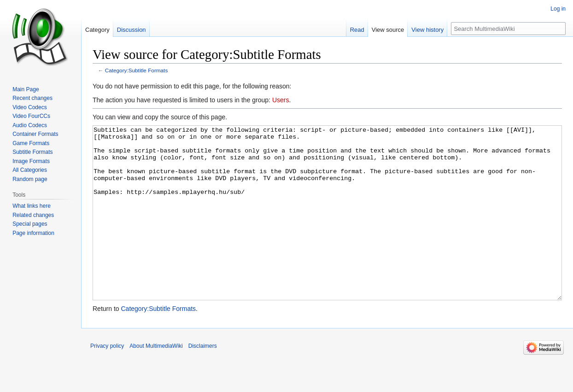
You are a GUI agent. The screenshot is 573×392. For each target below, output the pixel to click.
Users (281, 100)
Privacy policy (107, 380)
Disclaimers (203, 380)
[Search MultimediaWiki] (508, 29)
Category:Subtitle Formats (137, 70)
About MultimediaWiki (156, 380)
